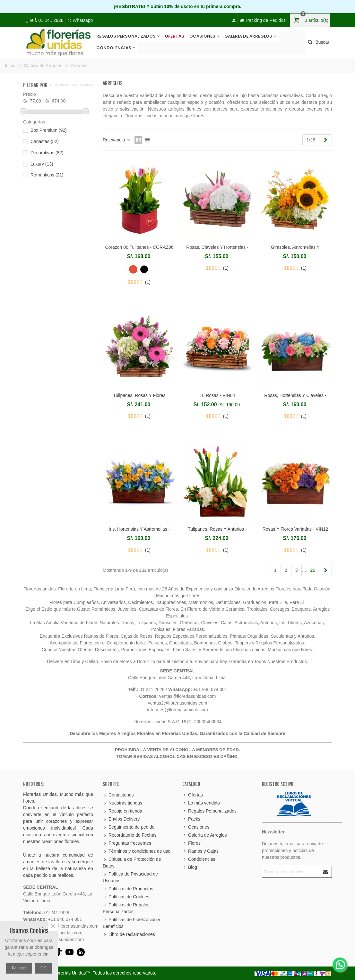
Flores (191, 843)
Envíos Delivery (121, 819)
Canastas (45, 141)
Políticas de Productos (128, 889)
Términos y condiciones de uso (137, 851)
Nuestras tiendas (122, 803)
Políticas (19, 968)
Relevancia (117, 140)
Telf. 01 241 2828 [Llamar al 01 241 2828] (46, 20)
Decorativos (47, 153)
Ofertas (174, 36)
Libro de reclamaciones (129, 935)
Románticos (47, 175)
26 (313, 570)
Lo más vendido (201, 803)
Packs (191, 819)
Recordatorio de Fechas (130, 835)
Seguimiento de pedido (129, 827)
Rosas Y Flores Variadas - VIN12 (295, 529)
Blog (190, 867)
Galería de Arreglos (248, 36)
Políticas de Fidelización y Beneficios (131, 923)
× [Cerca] (53, 926)
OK (43, 968)
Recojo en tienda (122, 811)
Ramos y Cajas (200, 851)
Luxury (42, 164)
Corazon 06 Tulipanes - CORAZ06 (139, 247)
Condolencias (114, 48)
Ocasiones (202, 36)
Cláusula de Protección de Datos (132, 862)
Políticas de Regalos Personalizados (126, 908)
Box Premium (49, 130)
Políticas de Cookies (126, 897)
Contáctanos (118, 795)
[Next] (325, 140)
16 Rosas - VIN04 (217, 395)
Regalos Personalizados (126, 36)
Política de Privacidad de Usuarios (130, 877)
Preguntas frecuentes (127, 843)
